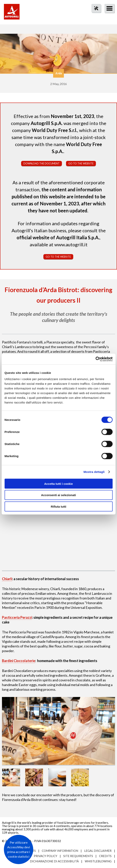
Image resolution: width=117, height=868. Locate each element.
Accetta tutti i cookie (58, 484)
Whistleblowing (98, 861)
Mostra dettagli (94, 472)
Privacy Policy (46, 856)
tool (94, 15)
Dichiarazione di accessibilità (54, 861)
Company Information (60, 851)
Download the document (42, 163)
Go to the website (81, 163)
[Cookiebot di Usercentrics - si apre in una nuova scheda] (95, 359)
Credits (105, 856)
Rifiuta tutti (58, 506)
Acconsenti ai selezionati (58, 495)
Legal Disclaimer (98, 851)
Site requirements (78, 856)
